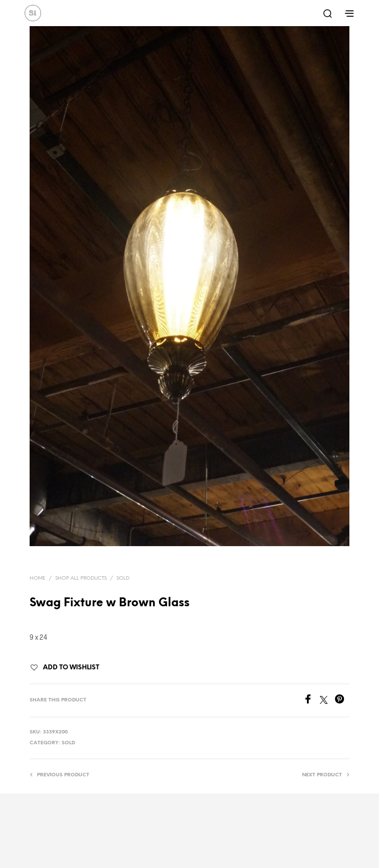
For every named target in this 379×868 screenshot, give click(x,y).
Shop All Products (81, 578)
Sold (123, 578)
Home (38, 578)
